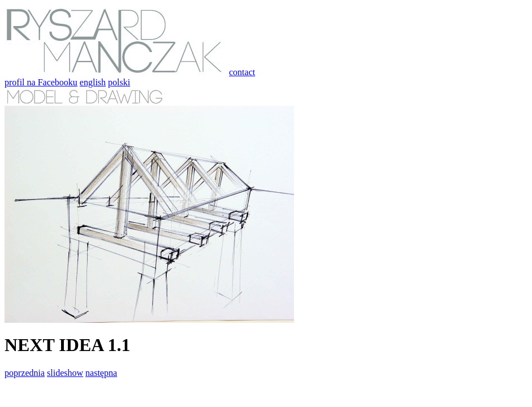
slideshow (65, 373)
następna (101, 373)
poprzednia (25, 373)
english (93, 82)
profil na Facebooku (41, 82)
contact (242, 72)
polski (119, 82)
